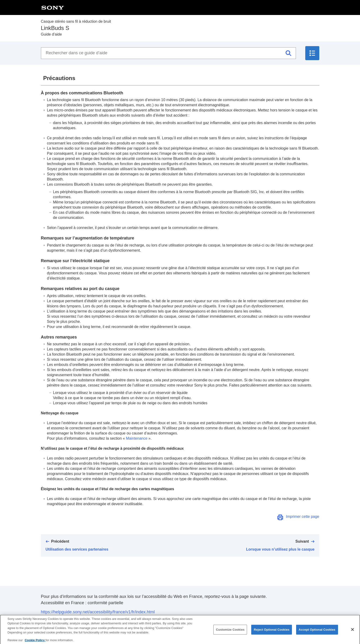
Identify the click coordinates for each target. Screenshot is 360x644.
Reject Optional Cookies (272, 632)
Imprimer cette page (302, 517)
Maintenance (137, 438)
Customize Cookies (230, 632)
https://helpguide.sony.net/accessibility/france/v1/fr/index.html (98, 612)
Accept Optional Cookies (317, 632)
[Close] (353, 632)
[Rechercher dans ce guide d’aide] (168, 53)
